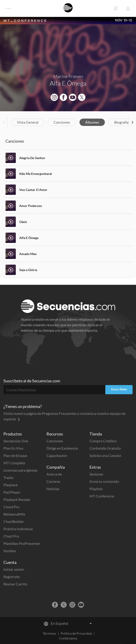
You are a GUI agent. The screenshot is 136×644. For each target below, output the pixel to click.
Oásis (23, 222)
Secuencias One (16, 441)
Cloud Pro (11, 507)
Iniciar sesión (14, 569)
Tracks (8, 477)
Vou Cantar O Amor (33, 190)
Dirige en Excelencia (62, 448)
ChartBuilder (14, 521)
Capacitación (57, 455)
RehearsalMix (14, 514)
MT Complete (14, 463)
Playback (11, 485)
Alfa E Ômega (29, 238)
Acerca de (54, 474)
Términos (49, 633)
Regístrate (12, 577)
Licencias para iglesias (20, 470)
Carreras (53, 481)
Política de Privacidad (76, 633)
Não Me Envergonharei (36, 174)
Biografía (121, 122)
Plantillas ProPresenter (22, 543)
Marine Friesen (68, 76)
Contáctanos (68, 638)
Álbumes (92, 122)
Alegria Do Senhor (32, 158)
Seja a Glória (28, 270)
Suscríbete (119, 389)
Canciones (62, 122)
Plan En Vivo (13, 448)
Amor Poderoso (31, 206)
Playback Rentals (17, 499)
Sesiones (96, 474)
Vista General (28, 122)
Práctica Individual (18, 529)
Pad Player (12, 492)
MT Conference (102, 496)
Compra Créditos (103, 441)
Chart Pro (11, 536)
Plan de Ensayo (15, 455)
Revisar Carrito (15, 584)
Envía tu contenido (104, 481)
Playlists (96, 489)
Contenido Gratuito (105, 448)
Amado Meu (28, 254)
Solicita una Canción (105, 455)
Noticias (53, 489)
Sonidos (10, 551)
